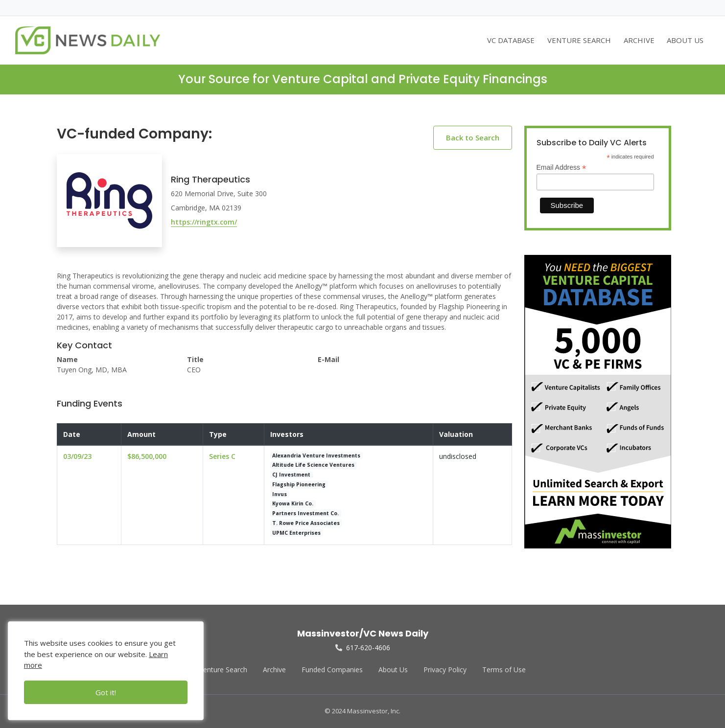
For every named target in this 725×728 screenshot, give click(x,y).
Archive (274, 670)
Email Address (561, 168)
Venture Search (223, 670)
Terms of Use (504, 670)
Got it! (106, 692)
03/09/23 (77, 456)
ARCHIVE (639, 40)
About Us (393, 670)
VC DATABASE (511, 40)
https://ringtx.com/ (204, 222)
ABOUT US (685, 40)
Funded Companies (332, 670)
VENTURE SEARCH (579, 40)
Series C (222, 456)
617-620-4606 (363, 648)
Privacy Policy (445, 670)
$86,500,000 (147, 456)
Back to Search (473, 137)
